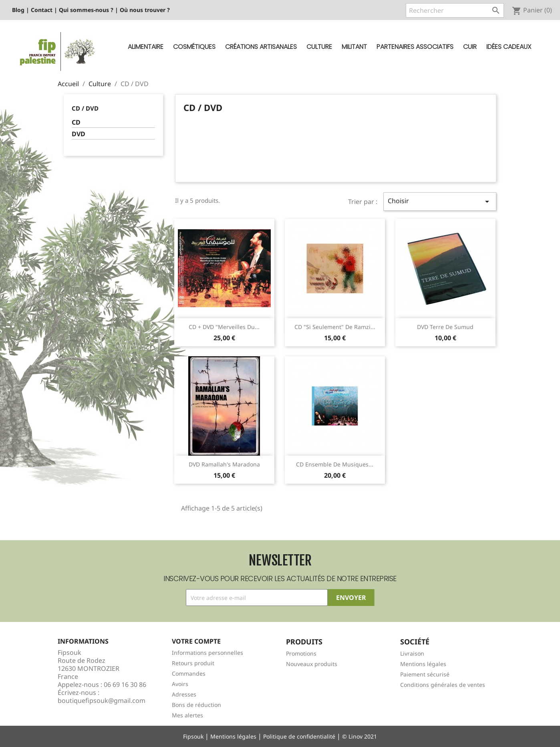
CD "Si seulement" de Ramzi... (335, 327)
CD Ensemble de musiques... (335, 464)
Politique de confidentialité (299, 736)
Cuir (470, 47)
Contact (42, 10)
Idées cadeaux (509, 47)
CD (76, 122)
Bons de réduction (196, 705)
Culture (319, 47)
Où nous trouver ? (145, 10)
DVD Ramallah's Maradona (224, 464)
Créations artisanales (261, 47)
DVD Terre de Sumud (445, 327)
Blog (18, 10)
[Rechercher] (455, 10)
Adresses (184, 694)
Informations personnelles (207, 653)
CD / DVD (85, 108)
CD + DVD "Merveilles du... (224, 327)
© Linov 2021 (360, 736)
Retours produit (193, 663)
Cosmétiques (194, 47)
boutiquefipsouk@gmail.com (102, 701)
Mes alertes (187, 715)
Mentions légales (423, 664)
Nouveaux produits (312, 664)
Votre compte (196, 641)
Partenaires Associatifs (415, 47)
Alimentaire (146, 47)
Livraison (412, 653)
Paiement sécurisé (425, 674)
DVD (79, 134)
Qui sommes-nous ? (86, 10)
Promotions (301, 653)
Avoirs (180, 684)
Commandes (189, 673)
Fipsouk (193, 736)
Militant (354, 47)
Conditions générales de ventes (443, 685)
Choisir (440, 201)
